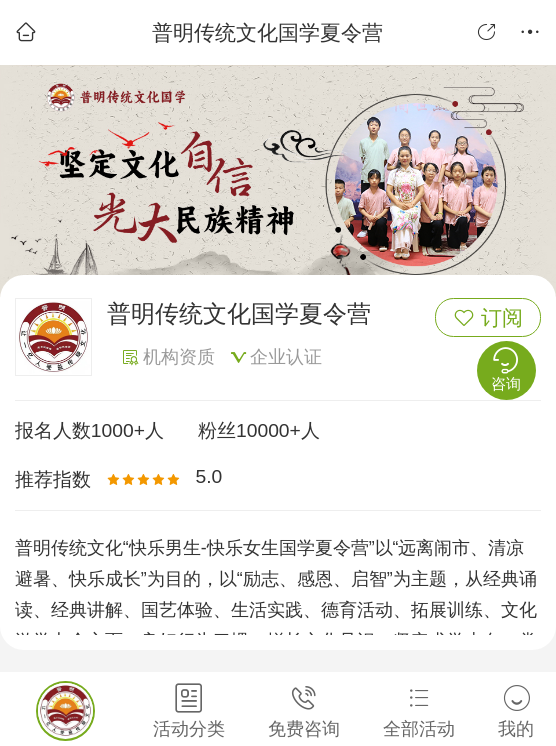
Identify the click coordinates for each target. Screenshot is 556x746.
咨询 (506, 369)
